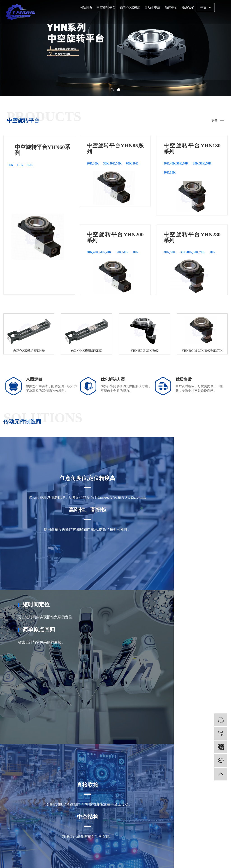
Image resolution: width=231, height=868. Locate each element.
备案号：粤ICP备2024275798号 (110, 860)
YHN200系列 (91, 823)
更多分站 (88, 830)
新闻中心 (171, 8)
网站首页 (86, 8)
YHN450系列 (138, 823)
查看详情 (20, 726)
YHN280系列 (114, 823)
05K (30, 165)
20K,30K (93, 163)
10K (10, 165)
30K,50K (122, 252)
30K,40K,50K (112, 163)
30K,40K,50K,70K (176, 163)
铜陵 (169, 840)
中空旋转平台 (106, 8)
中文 (203, 8)
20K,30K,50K (202, 163)
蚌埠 (114, 840)
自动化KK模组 (130, 8)
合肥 (88, 840)
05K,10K (132, 163)
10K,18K (170, 172)
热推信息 (181, 859)
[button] (112, 90)
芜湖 (101, 840)
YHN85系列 (112, 815)
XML (223, 859)
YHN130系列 (135, 815)
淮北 (156, 840)
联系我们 (188, 8)
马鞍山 (142, 840)
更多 (214, 121)
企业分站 (194, 859)
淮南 (127, 840)
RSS (216, 859)
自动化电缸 (152, 8)
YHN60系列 (90, 815)
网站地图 (206, 859)
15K (20, 165)
